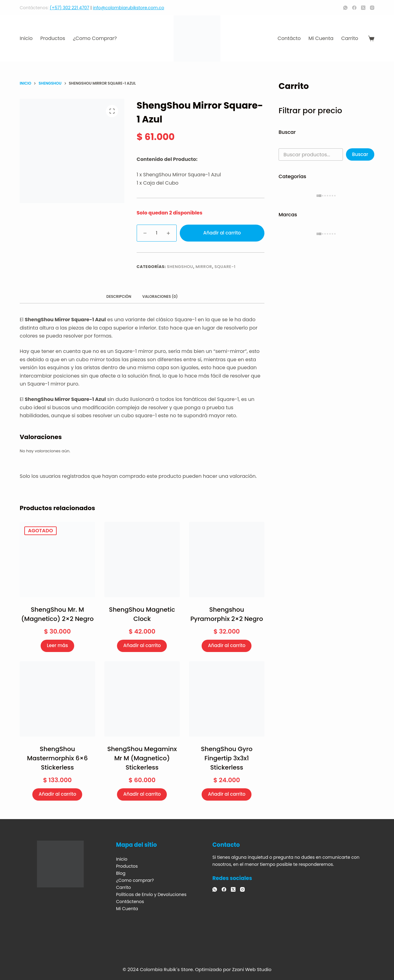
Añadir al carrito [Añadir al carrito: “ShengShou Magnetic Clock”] (142, 645)
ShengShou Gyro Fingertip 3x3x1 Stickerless (227, 758)
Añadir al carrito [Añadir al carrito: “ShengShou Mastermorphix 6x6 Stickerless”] (57, 794)
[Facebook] (354, 8)
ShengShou (180, 267)
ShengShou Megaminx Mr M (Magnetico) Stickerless (142, 758)
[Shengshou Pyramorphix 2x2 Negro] (227, 560)
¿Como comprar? (95, 38)
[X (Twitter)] (363, 8)
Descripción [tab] (119, 296)
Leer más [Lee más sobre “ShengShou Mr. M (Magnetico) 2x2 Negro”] (57, 645)
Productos (53, 38)
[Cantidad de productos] (157, 233)
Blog (121, 873)
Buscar (360, 154)
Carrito (350, 38)
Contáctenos (130, 902)
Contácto (289, 38)
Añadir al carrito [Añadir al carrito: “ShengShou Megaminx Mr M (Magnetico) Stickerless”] (142, 794)
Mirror (204, 267)
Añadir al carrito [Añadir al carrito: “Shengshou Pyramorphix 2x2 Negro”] (227, 645)
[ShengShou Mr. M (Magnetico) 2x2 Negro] (57, 560)
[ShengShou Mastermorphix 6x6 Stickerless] (57, 699)
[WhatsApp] (345, 8)
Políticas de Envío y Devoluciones (151, 894)
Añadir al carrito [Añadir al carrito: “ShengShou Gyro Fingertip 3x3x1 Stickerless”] (227, 794)
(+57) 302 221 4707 (70, 8)
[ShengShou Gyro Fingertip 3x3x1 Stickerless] (227, 699)
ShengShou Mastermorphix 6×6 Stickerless (57, 758)
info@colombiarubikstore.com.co (129, 8)
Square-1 (225, 267)
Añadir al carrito (222, 233)
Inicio (26, 38)
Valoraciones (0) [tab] (160, 296)
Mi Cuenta (321, 38)
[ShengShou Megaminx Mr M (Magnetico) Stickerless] (142, 699)
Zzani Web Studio (252, 969)
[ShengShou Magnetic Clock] (142, 560)
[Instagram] (372, 8)
